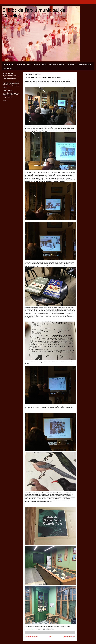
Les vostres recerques (85, 64)
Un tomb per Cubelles (24, 64)
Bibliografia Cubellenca (56, 64)
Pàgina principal (8, 64)
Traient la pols (8, 68)
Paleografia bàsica (40, 64)
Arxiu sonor (71, 64)
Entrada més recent (31, 637)
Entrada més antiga (69, 637)
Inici (50, 637)
